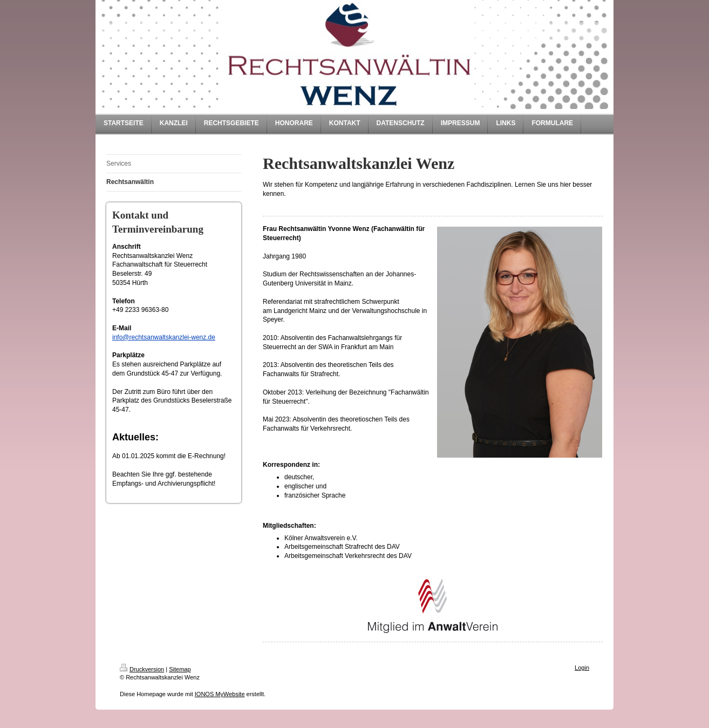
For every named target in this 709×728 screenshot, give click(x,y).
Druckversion (142, 669)
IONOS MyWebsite (220, 694)
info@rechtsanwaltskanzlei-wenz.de (164, 337)
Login (582, 668)
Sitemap (180, 669)
